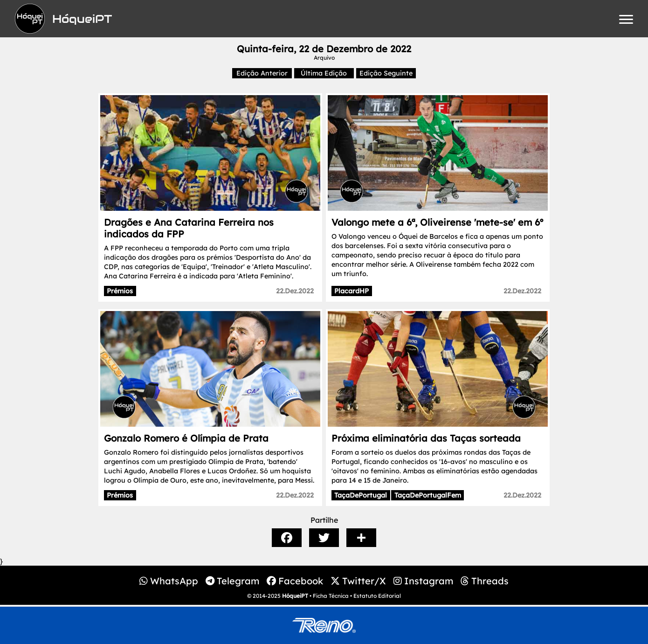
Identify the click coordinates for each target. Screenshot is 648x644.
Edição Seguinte (386, 73)
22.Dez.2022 (295, 291)
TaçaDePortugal (361, 495)
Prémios (120, 291)
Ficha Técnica (331, 596)
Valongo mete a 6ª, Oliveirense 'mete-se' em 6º (437, 222)
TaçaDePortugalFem (428, 495)
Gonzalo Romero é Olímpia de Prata (186, 438)
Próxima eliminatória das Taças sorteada (426, 438)
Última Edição (324, 73)
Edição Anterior (262, 73)
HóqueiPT (295, 596)
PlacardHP (352, 291)
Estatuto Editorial (377, 596)
